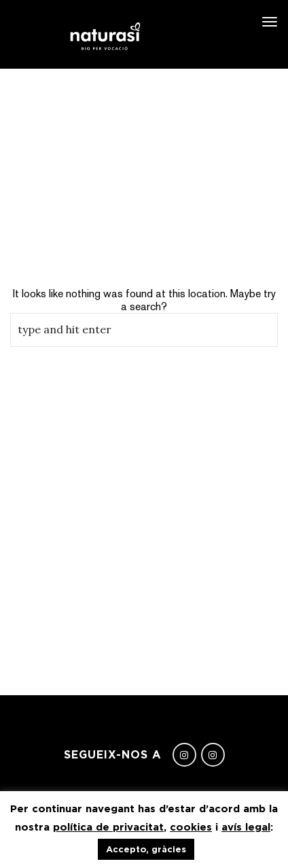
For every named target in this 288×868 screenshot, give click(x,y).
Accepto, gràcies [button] (146, 849)
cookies (191, 827)
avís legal (246, 827)
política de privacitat (108, 827)
